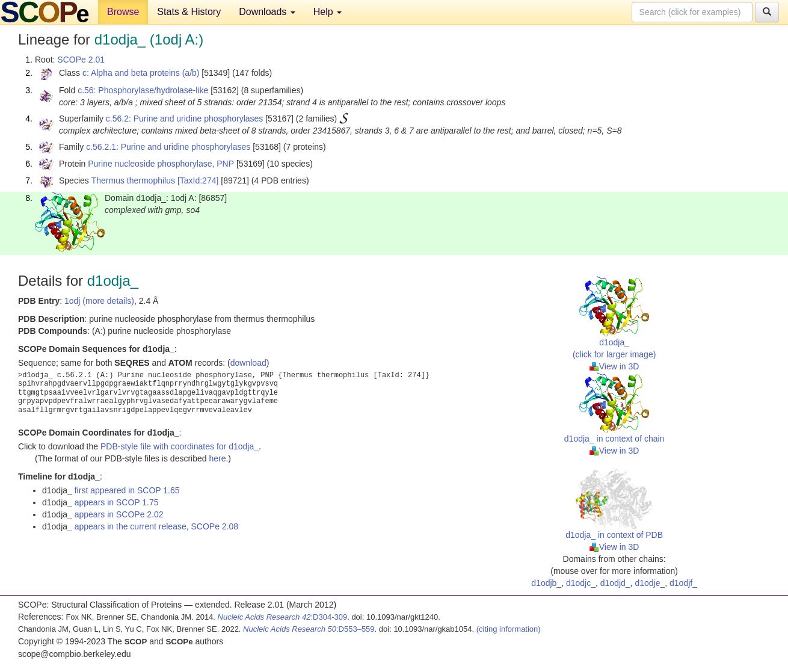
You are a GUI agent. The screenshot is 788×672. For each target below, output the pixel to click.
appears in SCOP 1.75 (117, 502)
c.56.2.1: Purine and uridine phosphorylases (168, 147)
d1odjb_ (546, 583)
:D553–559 (309, 629)
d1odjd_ (615, 583)
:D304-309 (283, 617)
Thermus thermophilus (133, 180)
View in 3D (614, 366)
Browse (123, 12)
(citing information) (509, 629)
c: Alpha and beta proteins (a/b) (141, 73)
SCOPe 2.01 (81, 60)
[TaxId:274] (198, 180)
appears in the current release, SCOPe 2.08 (156, 526)
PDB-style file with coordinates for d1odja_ (180, 446)
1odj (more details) (99, 301)
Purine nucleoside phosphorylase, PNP (161, 164)
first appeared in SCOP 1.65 (127, 490)
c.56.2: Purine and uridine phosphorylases (185, 119)
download (248, 363)
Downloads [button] (267, 12)
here (217, 458)
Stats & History (189, 12)
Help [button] (328, 12)
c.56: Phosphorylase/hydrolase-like (143, 90)
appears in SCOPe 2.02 (119, 514)
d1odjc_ (581, 583)
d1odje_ (650, 583)
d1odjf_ (683, 583)
